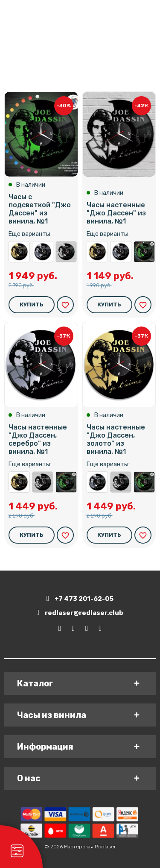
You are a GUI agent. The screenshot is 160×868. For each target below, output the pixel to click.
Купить (32, 305)
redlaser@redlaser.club (80, 613)
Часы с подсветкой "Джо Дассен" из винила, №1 (40, 209)
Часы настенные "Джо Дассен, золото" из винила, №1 (19, 252)
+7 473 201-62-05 (80, 599)
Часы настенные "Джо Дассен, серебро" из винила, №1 (43, 252)
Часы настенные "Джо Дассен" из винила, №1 (66, 252)
